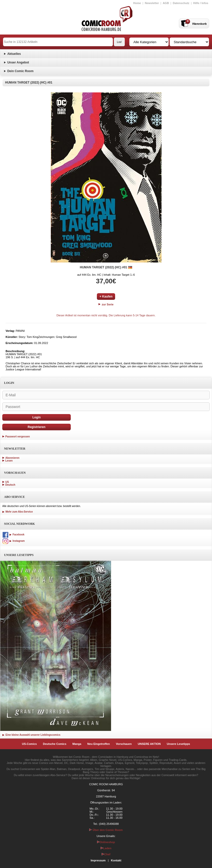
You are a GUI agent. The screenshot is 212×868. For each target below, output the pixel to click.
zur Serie (106, 304)
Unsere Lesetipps (179, 744)
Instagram (13, 541)
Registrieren (37, 427)
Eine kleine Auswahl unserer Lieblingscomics (31, 735)
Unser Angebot (18, 62)
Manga (77, 744)
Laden (106, 848)
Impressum (98, 860)
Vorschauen (124, 744)
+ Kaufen (106, 297)
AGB (166, 3)
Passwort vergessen (18, 437)
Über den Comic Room (106, 830)
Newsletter (152, 3)
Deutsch (10, 485)
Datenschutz (181, 3)
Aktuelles (14, 54)
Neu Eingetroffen (99, 744)
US (7, 482)
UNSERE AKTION (149, 744)
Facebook (13, 535)
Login (37, 417)
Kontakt (116, 860)
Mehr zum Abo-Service (17, 512)
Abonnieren (12, 458)
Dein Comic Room (20, 71)
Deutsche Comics (55, 744)
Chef (106, 854)
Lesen (9, 461)
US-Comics (30, 744)
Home (137, 3)
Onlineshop (106, 842)
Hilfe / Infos (201, 3)
